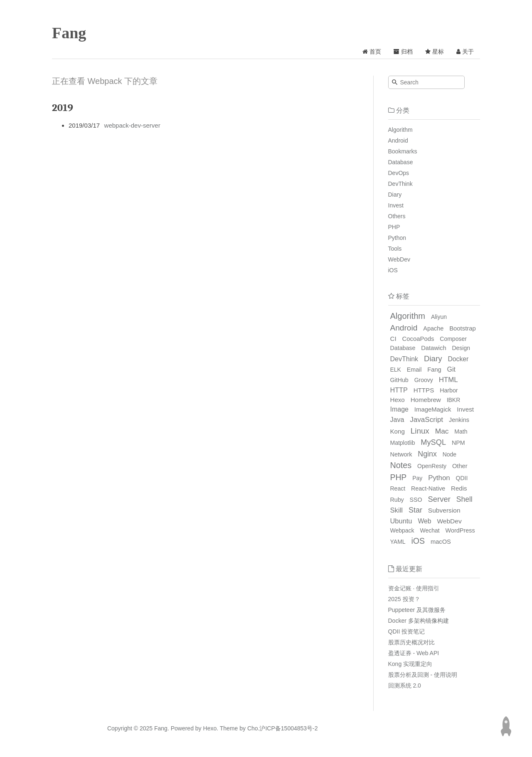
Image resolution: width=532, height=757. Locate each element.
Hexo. (210, 728)
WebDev (399, 259)
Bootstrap (463, 328)
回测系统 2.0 (405, 685)
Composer (453, 339)
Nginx (427, 454)
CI (393, 339)
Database (401, 162)
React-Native (428, 488)
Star (415, 510)
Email (414, 370)
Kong (398, 431)
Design (461, 348)
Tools (395, 249)
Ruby (397, 500)
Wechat (430, 530)
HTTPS (424, 390)
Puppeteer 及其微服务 (417, 610)
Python (397, 238)
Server (439, 499)
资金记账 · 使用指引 (414, 588)
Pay (417, 478)
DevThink (400, 184)
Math (461, 432)
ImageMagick (433, 409)
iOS (393, 270)
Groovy (424, 380)
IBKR (454, 400)
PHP (394, 227)
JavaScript (426, 420)
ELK (396, 370)
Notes (401, 465)
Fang (69, 33)
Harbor (449, 390)
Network (401, 454)
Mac (442, 431)
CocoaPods (418, 339)
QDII (462, 478)
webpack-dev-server (132, 125)
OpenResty (432, 466)
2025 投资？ (404, 599)
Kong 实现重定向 (410, 664)
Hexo (398, 400)
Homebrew (426, 400)
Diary (395, 195)
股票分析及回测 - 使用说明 (423, 675)
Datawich (433, 348)
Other (460, 466)
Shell (464, 499)
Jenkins (459, 420)
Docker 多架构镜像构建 (419, 621)
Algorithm (400, 130)
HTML (448, 380)
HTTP (399, 390)
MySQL (433, 442)
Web (424, 521)
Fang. (162, 728)
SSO (416, 500)
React (398, 488)
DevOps (399, 173)
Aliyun (439, 317)
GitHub (399, 380)
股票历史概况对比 (411, 642)
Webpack (402, 530)
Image (399, 409)
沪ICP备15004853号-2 (288, 728)
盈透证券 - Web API (414, 653)
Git (451, 369)
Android (398, 141)
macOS (441, 542)
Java (397, 420)
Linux (420, 431)
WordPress (460, 530)
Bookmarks (403, 151)
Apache (433, 328)
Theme (228, 728)
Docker (458, 359)
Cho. (252, 728)
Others (397, 216)
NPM (458, 443)
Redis (459, 488)
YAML (398, 542)
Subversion (444, 510)
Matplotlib (403, 443)
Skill (397, 510)
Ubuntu (401, 521)
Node (449, 454)
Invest (396, 205)
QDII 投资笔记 (407, 631)
